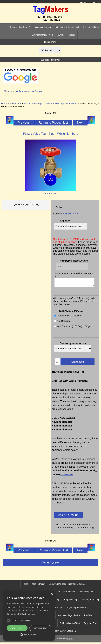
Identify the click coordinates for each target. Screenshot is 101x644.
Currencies (50, 42)
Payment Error (90, 625)
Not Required (64, 323)
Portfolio (72, 35)
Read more (30, 614)
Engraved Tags (71, 601)
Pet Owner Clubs (91, 27)
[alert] (29, 616)
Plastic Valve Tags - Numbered (61, 103)
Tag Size (65, 221)
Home (84, 2)
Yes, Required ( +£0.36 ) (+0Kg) (73, 328)
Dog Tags (56, 601)
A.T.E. (70, 640)
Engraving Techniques (77, 609)
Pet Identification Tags (70, 625)
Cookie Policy (39, 586)
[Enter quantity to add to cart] (58, 363)
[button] (29, 634)
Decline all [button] (40, 628)
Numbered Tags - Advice (69, 617)
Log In (95, 2)
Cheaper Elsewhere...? (20, 27)
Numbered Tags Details (74, 261)
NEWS (60, 35)
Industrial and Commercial (67, 27)
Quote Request (86, 593)
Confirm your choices (73, 345)
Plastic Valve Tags (33, 103)
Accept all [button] (17, 628)
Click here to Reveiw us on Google (23, 91)
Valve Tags (16, 103)
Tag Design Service (66, 593)
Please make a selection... (70, 317)
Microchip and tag (43, 27)
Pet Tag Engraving (90, 601)
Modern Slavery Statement (64, 633)
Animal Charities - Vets (43, 35)
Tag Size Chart (71, 213)
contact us (67, 476)
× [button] (52, 594)
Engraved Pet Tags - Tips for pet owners (67, 586)
